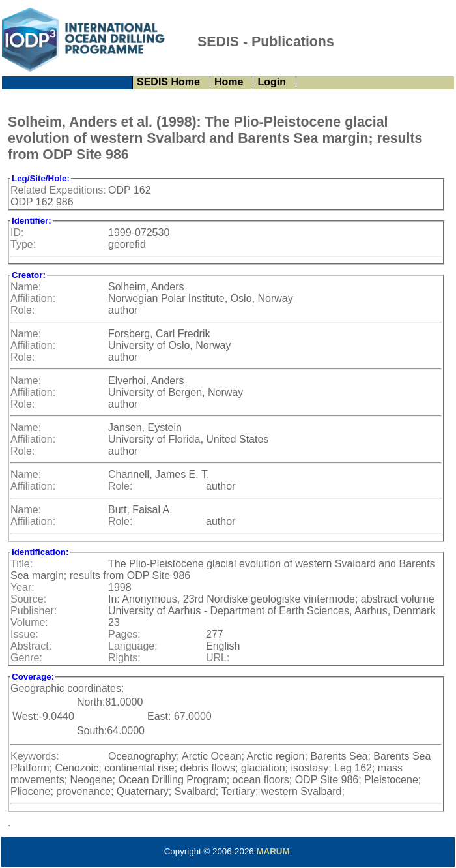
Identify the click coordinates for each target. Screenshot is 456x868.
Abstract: (31, 646)
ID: (17, 232)
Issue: (24, 634)
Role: (22, 310)
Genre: (26, 658)
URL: (218, 658)
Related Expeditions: (58, 190)
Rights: (124, 658)
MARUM (273, 851)
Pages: (124, 634)
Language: (133, 646)
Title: (21, 564)
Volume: (29, 622)
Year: (22, 587)
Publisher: (34, 611)
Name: (26, 287)
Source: (28, 599)
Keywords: (35, 756)
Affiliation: (33, 298)
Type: (23, 244)
